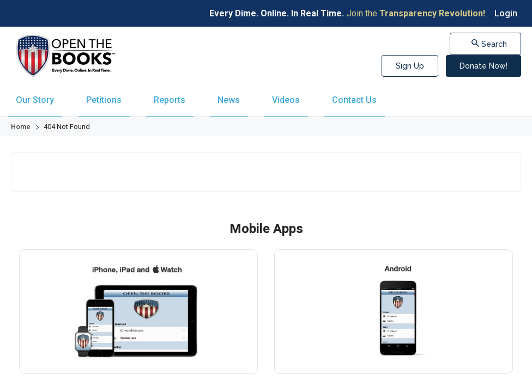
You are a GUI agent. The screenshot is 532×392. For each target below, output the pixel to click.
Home (21, 117)
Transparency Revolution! (432, 13)
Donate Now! (483, 66)
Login (506, 13)
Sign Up (410, 66)
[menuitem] (32, 96)
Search (492, 44)
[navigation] (266, 96)
